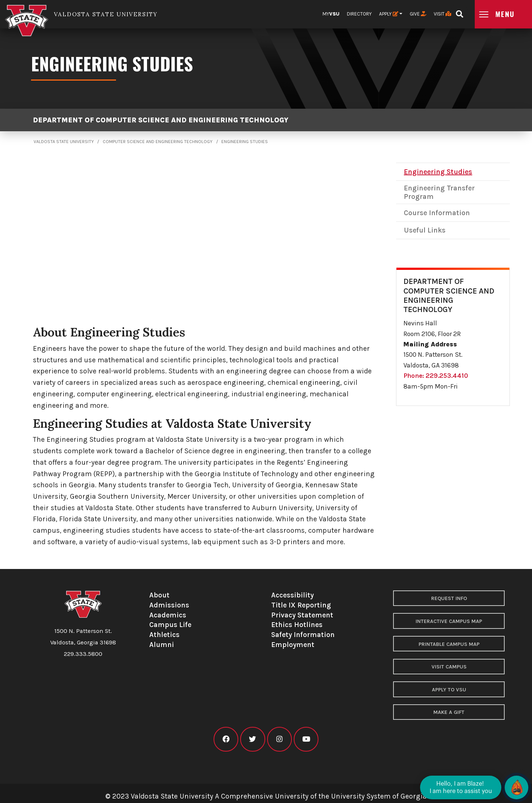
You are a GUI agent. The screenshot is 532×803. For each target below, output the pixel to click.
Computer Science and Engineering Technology (158, 142)
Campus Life (170, 625)
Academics (168, 615)
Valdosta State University (64, 142)
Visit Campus (449, 667)
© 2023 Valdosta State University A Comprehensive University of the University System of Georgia (266, 796)
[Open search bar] (459, 12)
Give (418, 14)
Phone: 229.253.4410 (436, 376)
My (331, 14)
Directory (359, 14)
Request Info (449, 598)
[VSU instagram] (279, 739)
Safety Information (303, 635)
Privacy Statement (302, 615)
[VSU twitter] (253, 739)
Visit (442, 14)
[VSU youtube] (306, 739)
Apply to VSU (449, 690)
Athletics (164, 635)
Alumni (162, 645)
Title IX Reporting (301, 605)
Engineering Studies (245, 142)
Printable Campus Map (449, 644)
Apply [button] (389, 14)
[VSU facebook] (226, 739)
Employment (293, 645)
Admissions (169, 605)
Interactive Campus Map (449, 621)
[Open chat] (516, 787)
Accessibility (292, 595)
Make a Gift (449, 712)
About (159, 595)
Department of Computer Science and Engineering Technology (161, 120)
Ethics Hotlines (297, 625)
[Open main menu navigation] (503, 14)
